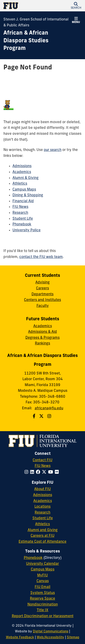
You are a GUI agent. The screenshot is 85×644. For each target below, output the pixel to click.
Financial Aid (23, 201)
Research (20, 213)
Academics (22, 172)
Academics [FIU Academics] (43, 501)
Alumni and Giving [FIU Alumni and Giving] (43, 530)
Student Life (23, 219)
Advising (42, 283)
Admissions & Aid (42, 332)
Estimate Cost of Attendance (42, 542)
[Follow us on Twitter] (42, 417)
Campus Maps (24, 190)
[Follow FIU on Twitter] (45, 472)
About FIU (42, 489)
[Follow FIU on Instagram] (27, 472)
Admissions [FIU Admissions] (43, 495)
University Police (27, 230)
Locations (42, 507)
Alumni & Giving (25, 178)
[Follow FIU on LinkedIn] (33, 472)
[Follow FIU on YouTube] (51, 472)
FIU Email (42, 587)
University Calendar (42, 564)
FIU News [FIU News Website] (43, 466)
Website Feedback (20, 638)
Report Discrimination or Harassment (43, 616)
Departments (42, 294)
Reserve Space (42, 599)
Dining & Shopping (28, 195)
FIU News (20, 207)
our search (53, 150)
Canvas (43, 581)
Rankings (42, 344)
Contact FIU (42, 460)
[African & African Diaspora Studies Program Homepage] (37, 41)
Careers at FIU (42, 536)
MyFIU (42, 575)
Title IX (42, 610)
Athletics (20, 184)
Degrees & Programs (42, 338)
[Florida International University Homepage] (23, 6)
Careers (42, 288)
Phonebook (22, 224)
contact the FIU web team (41, 257)
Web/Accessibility (50, 638)
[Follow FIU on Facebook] (39, 472)
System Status (43, 593)
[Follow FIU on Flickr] (58, 472)
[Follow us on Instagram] (50, 417)
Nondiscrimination (43, 605)
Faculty (43, 306)
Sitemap (73, 638)
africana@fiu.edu (49, 408)
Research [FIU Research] (42, 513)
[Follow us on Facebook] (35, 417)
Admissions (22, 166)
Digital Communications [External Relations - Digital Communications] (51, 632)
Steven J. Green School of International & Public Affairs (36, 23)
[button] (76, 6)
